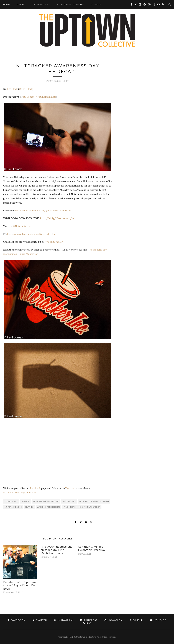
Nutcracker (69, 501)
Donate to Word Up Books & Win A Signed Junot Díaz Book (20, 586)
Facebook (35, 488)
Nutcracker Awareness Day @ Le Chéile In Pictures (43, 211)
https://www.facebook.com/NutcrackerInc (31, 234)
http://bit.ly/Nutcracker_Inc (58, 218)
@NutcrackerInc (22, 226)
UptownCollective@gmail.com (20, 493)
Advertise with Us (70, 4)
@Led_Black (26, 89)
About (21, 4)
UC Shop (96, 4)
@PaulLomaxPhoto (46, 97)
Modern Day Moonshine (46, 501)
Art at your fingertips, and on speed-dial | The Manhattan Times (57, 550)
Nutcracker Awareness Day (94, 501)
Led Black (12, 89)
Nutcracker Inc (13, 507)
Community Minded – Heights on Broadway (92, 548)
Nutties (29, 507)
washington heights (49, 507)
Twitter (70, 488)
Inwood (25, 501)
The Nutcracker (54, 242)
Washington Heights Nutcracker (82, 507)
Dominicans (11, 501)
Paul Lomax (28, 97)
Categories (40, 4)
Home (7, 4)
